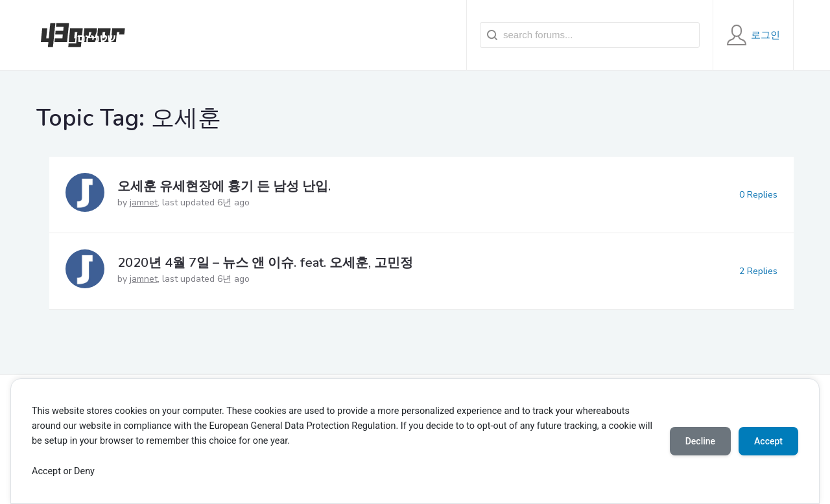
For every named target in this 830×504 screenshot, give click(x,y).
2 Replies (758, 271)
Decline (700, 441)
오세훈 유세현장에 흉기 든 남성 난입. (224, 186)
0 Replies (758, 195)
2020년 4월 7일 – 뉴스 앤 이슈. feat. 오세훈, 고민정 (265, 263)
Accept (768, 441)
